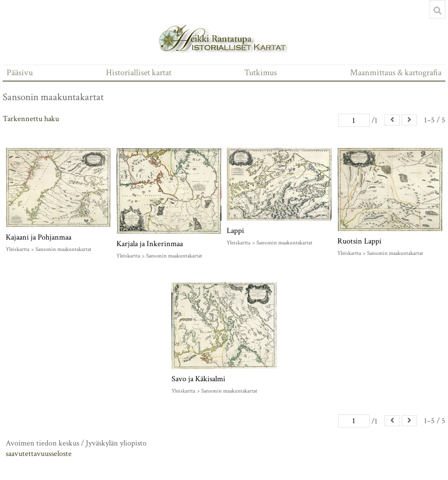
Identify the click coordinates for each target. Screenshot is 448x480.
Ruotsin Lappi (359, 241)
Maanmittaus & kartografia (396, 73)
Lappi (235, 231)
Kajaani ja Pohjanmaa (38, 237)
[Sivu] (354, 120)
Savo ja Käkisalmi (198, 379)
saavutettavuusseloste (39, 454)
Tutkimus (261, 73)
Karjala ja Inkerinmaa (150, 244)
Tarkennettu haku (31, 119)
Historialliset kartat (139, 73)
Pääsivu (20, 73)
